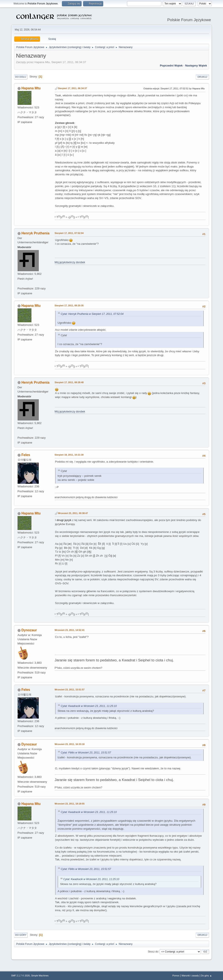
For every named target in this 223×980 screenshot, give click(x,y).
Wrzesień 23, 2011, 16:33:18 (70, 744)
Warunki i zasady (190, 976)
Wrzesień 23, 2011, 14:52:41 (70, 630)
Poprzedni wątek (171, 66)
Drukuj (202, 77)
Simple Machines (40, 976)
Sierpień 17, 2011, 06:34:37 (73, 88)
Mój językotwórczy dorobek (70, 262)
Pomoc (176, 976)
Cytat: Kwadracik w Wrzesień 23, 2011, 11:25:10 (89, 706)
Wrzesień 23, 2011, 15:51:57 (70, 690)
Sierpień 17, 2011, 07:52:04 (69, 233)
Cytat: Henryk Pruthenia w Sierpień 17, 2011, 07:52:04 (92, 314)
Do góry (21, 935)
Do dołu (21, 77)
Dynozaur (29, 630)
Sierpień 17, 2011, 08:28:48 (69, 382)
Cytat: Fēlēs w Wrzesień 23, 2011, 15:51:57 (86, 753)
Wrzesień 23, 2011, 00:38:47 (73, 513)
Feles (26, 455)
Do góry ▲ (206, 976)
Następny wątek (196, 66)
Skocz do (153, 951)
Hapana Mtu (31, 88)
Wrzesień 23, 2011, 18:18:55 (70, 804)
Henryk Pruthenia (35, 233)
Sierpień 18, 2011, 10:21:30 (69, 455)
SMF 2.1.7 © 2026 (21, 976)
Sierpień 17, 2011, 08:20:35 (69, 305)
